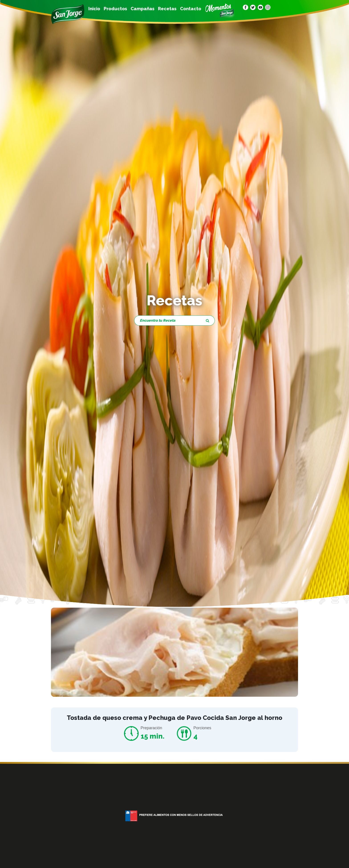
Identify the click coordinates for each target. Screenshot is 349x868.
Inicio (94, 9)
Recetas (167, 9)
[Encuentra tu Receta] (167, 321)
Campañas (143, 9)
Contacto (191, 9)
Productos (115, 9)
